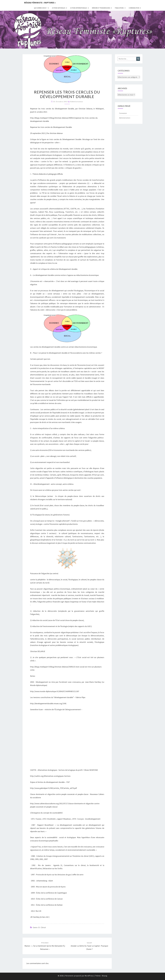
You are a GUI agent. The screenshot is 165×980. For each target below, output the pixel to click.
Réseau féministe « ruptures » (40, 3)
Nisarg (105, 976)
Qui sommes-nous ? (41, 8)
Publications (119, 8)
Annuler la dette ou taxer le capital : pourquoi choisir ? (89, 946)
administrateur (77, 102)
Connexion (123, 113)
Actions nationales (59, 8)
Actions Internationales (79, 8)
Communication (134, 8)
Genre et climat (39, 927)
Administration (125, 118)
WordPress (89, 976)
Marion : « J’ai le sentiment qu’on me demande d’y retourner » (45, 946)
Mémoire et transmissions (101, 8)
